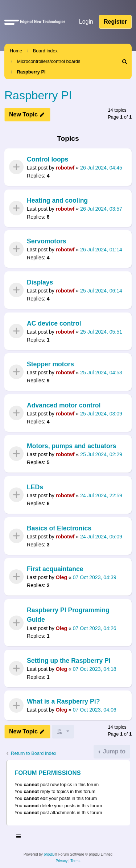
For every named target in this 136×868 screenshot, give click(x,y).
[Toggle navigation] (19, 837)
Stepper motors (50, 364)
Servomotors (47, 241)
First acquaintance (55, 569)
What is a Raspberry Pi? (63, 701)
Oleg (61, 578)
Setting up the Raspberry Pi (69, 661)
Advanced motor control (64, 405)
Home (16, 51)
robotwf (65, 168)
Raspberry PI (31, 72)
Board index (45, 51)
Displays (40, 282)
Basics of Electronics (59, 528)
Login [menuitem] (86, 22)
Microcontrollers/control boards (49, 61)
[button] (12, 22)
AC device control (54, 323)
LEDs (35, 487)
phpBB (49, 854)
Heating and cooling (57, 200)
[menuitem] (125, 61)
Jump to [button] (113, 751)
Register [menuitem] (115, 22)
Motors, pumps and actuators (71, 446)
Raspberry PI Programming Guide (68, 615)
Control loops (48, 159)
